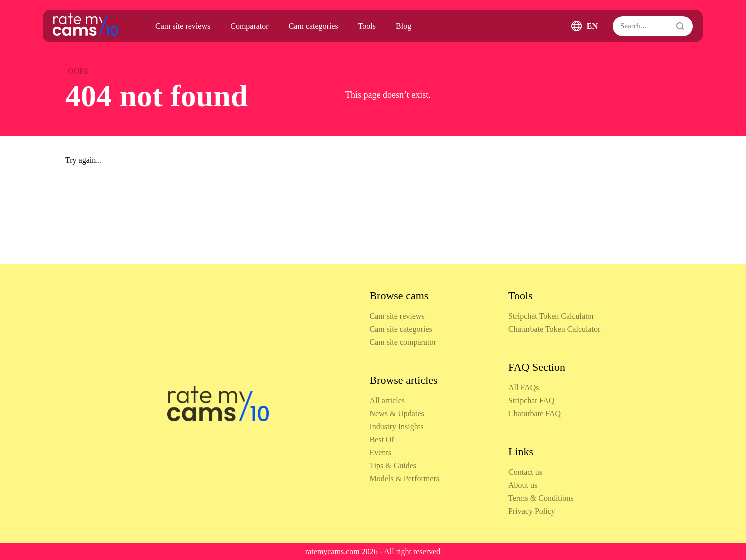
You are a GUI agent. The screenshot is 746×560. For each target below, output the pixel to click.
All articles (387, 400)
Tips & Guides (393, 465)
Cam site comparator (403, 342)
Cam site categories (401, 329)
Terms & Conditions (541, 498)
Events (380, 452)
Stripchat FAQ (532, 400)
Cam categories (314, 26)
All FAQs (524, 387)
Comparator (249, 26)
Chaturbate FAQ (535, 413)
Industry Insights (396, 426)
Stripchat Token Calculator (551, 316)
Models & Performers (404, 478)
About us (523, 485)
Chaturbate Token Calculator (554, 329)
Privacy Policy (532, 511)
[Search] (653, 26)
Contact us (525, 472)
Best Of (382, 439)
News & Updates (397, 413)
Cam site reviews (183, 26)
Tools (367, 26)
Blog (404, 26)
